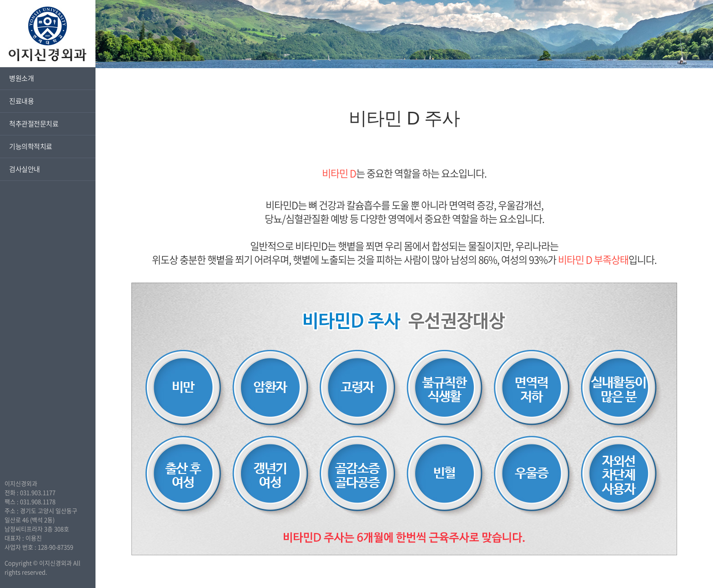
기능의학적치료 (31, 146)
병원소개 (21, 78)
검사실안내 (25, 169)
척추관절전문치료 (34, 124)
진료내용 (21, 101)
